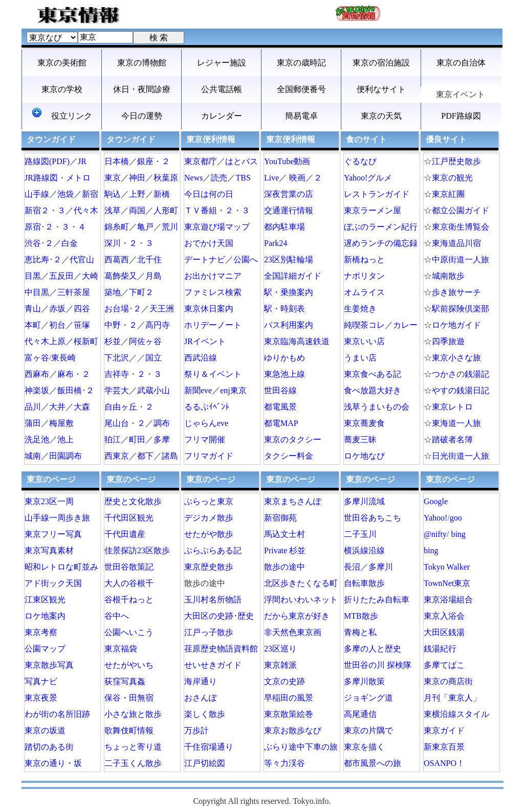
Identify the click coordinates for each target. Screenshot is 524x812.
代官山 (82, 260)
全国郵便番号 (301, 89)
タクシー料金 (289, 456)
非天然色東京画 (293, 632)
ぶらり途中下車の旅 (301, 747)
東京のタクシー (293, 439)
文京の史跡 (285, 681)
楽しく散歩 (205, 714)
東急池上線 (285, 374)
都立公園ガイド (461, 210)
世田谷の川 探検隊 (378, 665)
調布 (162, 423)
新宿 (90, 194)
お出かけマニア (213, 276)
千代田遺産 (125, 534)
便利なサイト (381, 89)
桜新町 (86, 341)
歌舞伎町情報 (129, 730)
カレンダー (222, 116)
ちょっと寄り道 (133, 747)
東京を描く (364, 747)
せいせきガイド (213, 665)
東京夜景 (41, 698)
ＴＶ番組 (201, 210)
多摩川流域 (364, 501)
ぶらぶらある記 (213, 550)
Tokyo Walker (447, 567)
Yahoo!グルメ (368, 178)
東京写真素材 (49, 550)
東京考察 (41, 632)
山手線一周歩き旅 (57, 518)
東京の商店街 (448, 681)
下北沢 (117, 358)
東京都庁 (201, 161)
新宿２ (37, 210)
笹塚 (82, 325)
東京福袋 (121, 649)
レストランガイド (377, 194)
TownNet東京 (447, 583)
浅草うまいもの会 (377, 407)
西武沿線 (201, 358)
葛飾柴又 (121, 276)
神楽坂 (37, 390)
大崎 (90, 276)
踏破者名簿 (452, 439)
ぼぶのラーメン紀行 (381, 227)
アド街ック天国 (53, 583)
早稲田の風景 (289, 698)
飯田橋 (70, 390)
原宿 (33, 227)
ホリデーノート (213, 325)
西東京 (117, 456)
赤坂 (57, 309)
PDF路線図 (461, 116)
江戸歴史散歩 (456, 161)
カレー (405, 325)
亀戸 (145, 227)
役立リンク (62, 114)
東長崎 (63, 358)
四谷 (82, 309)
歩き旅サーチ (456, 292)
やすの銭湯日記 (461, 390)
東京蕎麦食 (364, 423)
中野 (113, 325)
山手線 (37, 194)
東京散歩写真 (49, 665)
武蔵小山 (154, 390)
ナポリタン (364, 276)
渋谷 (33, 243)
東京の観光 (452, 178)
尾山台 (117, 423)
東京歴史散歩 (209, 567)
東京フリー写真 (53, 534)
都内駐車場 (285, 227)
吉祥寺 (117, 374)
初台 (57, 325)
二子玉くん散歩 (133, 763)
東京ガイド (444, 730)
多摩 (162, 439)
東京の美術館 (62, 63)
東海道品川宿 (456, 243)
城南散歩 (448, 276)
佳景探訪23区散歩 (137, 550)
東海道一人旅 (456, 423)
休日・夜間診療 (142, 89)
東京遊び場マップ (217, 227)
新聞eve (198, 390)
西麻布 (37, 374)
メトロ (78, 178)
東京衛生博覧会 (461, 227)
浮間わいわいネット (301, 600)
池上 (65, 439)
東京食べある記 (373, 374)
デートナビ (205, 260)
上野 (137, 194)
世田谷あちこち (373, 518)
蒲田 (33, 423)
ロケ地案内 (45, 616)
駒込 (113, 194)
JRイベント (205, 341)
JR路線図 (41, 178)
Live (271, 178)
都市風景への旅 (373, 763)
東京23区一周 (49, 501)
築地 (113, 292)
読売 (219, 178)
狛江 (113, 439)
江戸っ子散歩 (209, 632)
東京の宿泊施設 (381, 63)
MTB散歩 (361, 616)
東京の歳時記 (301, 63)
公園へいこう (129, 632)
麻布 (65, 374)
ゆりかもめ (285, 358)
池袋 (65, 194)
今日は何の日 (209, 194)
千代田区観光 (129, 518)
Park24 (276, 243)
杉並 (113, 341)
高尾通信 (360, 714)
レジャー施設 (222, 63)
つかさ (444, 374)
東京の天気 (381, 116)
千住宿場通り (209, 747)
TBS (243, 178)
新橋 (162, 194)
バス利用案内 (289, 325)
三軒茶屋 (74, 292)
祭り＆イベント (213, 374)
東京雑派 (280, 665)
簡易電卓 (301, 116)
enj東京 (233, 390)
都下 (145, 456)
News (193, 178)
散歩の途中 (285, 567)
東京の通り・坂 (53, 763)
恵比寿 (37, 260)
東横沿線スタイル (456, 714)
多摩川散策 (364, 681)
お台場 (117, 309)
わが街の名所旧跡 (57, 714)
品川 (33, 407)
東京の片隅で (368, 730)
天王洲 (162, 309)
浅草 (113, 210)
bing (458, 534)
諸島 (170, 456)
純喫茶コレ (364, 325)
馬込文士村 (285, 534)
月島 (154, 276)
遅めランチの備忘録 (381, 243)
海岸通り (201, 681)
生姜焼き (360, 309)
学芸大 (117, 390)
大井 (57, 407)
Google (436, 501)
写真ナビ (41, 681)
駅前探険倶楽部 (461, 309)
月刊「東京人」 (452, 698)
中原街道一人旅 (461, 260)
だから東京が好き (297, 616)
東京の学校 (62, 89)
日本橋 (117, 161)
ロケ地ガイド (456, 325)
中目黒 (37, 292)
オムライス (364, 292)
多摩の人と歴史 (373, 649)
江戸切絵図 (205, 763)
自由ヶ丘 (121, 407)
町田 (137, 439)
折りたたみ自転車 (377, 600)
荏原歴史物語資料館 (221, 649)
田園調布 (65, 456)
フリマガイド (209, 456)
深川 (113, 243)
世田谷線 (280, 390)
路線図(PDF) (47, 161)
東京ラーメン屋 (373, 210)
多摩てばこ (444, 665)
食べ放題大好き (373, 390)
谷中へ (117, 616)
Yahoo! (435, 518)
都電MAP (281, 423)
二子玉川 (360, 534)
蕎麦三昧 (360, 439)
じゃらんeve (206, 423)
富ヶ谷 (37, 358)
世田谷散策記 (129, 567)
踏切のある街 (49, 747)
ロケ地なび (364, 456)
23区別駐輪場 (289, 260)
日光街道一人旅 (461, 456)
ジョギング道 (368, 698)
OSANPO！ (444, 763)
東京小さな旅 (456, 358)
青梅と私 (360, 632)
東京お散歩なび (293, 730)
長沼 (352, 567)
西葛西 (117, 260)
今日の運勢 (142, 116)
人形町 (166, 210)
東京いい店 (364, 341)
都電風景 (280, 407)
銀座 (145, 161)
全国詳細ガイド (293, 276)
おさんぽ (201, 698)
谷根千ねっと (129, 600)
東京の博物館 (142, 63)
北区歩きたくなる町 (301, 583)
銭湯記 (477, 374)
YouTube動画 (287, 161)
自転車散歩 (364, 583)
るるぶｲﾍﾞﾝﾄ (207, 407)
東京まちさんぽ (293, 501)
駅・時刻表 (285, 309)
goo (456, 518)
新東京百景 (444, 747)
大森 (82, 407)
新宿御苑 (280, 518)
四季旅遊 (448, 341)
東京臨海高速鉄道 (297, 341)
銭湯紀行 (440, 649)
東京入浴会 (444, 616)
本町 (33, 325)
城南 (33, 456)
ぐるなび (360, 161)
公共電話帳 (222, 89)
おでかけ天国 (209, 243)
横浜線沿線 (364, 550)
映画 (297, 178)
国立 (154, 358)
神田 (137, 178)
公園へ (246, 260)
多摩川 (381, 567)
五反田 (61, 276)
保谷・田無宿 (129, 698)
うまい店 (360, 358)
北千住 (149, 260)
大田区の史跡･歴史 (219, 616)
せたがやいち (129, 665)
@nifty (435, 534)
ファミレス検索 (213, 292)
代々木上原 (45, 341)
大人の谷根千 (129, 583)
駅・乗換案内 (289, 292)
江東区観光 (45, 600)
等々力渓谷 (285, 763)
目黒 (33, 276)
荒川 (170, 227)
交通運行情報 (289, 210)
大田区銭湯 (444, 632)
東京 (113, 178)
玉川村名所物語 (213, 600)
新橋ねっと (364, 260)
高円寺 (158, 325)
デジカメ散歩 (209, 518)
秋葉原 (166, 178)
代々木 (86, 210)
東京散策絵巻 (289, 714)
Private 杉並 (285, 550)
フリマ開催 (205, 439)
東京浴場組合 (448, 600)
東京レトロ (452, 407)
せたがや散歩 (209, 534)
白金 (70, 243)
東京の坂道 (45, 730)
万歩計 (196, 730)
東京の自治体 (461, 63)
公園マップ (45, 649)
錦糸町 (117, 227)
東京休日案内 (209, 309)
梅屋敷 (61, 423)
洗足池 (37, 439)
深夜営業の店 (289, 194)
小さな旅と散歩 (133, 714)
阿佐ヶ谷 (145, 341)
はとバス (242, 161)
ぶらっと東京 (209, 501)
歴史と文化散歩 (133, 501)
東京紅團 (448, 194)
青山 (33, 309)
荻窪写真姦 (125, 681)
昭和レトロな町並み (61, 567)
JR (82, 161)
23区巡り (280, 649)
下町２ (141, 292)
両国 (137, 210)
